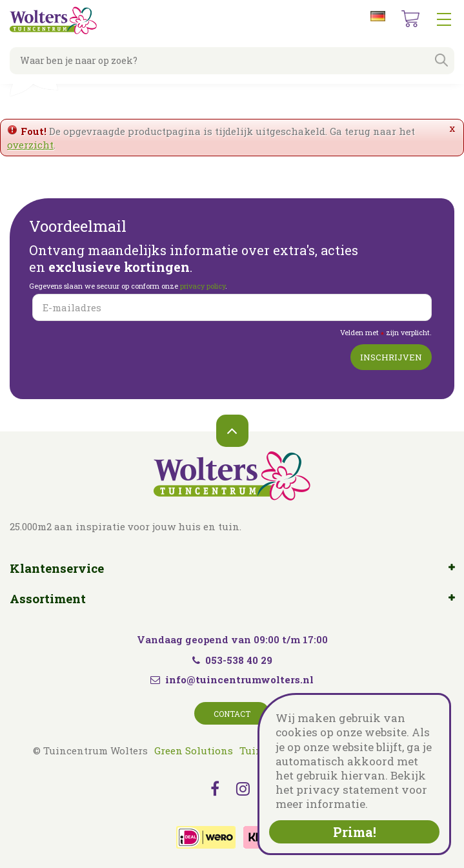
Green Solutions (194, 750)
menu (444, 19)
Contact (232, 714)
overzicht (30, 145)
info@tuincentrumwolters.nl (239, 679)
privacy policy (203, 286)
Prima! (355, 832)
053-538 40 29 (232, 660)
